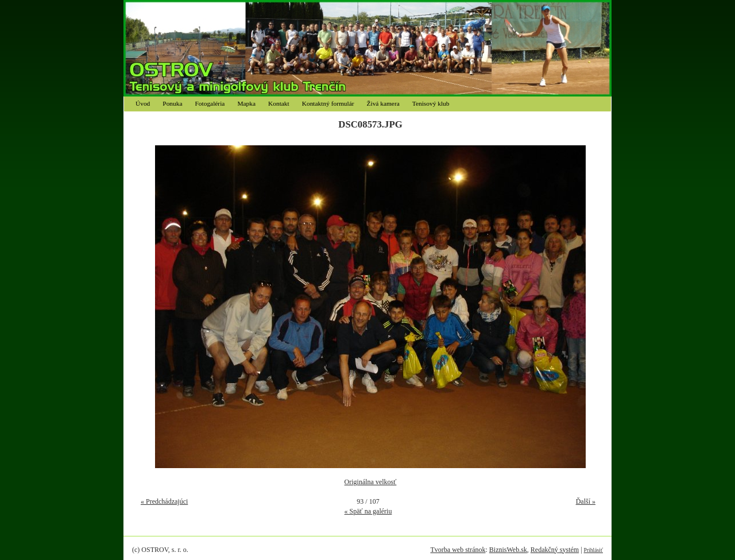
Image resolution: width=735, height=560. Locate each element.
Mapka (246, 103)
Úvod (143, 103)
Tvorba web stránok (458, 550)
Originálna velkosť (371, 482)
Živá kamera (383, 103)
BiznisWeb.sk (508, 550)
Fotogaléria (210, 103)
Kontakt (279, 103)
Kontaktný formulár (328, 103)
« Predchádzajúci (164, 501)
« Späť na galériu (368, 511)
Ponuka (172, 103)
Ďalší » (586, 501)
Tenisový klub (431, 103)
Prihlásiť (593, 550)
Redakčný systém (555, 550)
